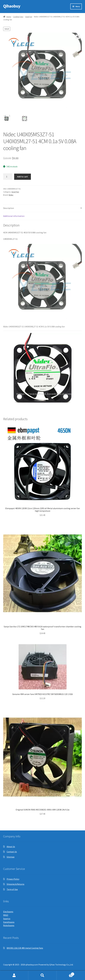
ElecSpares (8, 912)
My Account (14, 975)
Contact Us (12, 852)
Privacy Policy (13, 879)
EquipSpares (9, 922)
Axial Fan (29, 17)
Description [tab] (9, 208)
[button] (78, 37)
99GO (6, 915)
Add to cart (22, 177)
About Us (11, 847)
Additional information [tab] (14, 216)
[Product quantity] (8, 177)
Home (9, 17)
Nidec (11, 195)
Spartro (7, 919)
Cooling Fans (18, 17)
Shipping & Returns (16, 884)
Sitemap (11, 857)
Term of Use (12, 889)
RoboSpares (9, 925)
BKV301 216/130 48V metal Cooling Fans (25, 948)
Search (42, 975)
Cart (65, 973)
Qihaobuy (12, 6)
